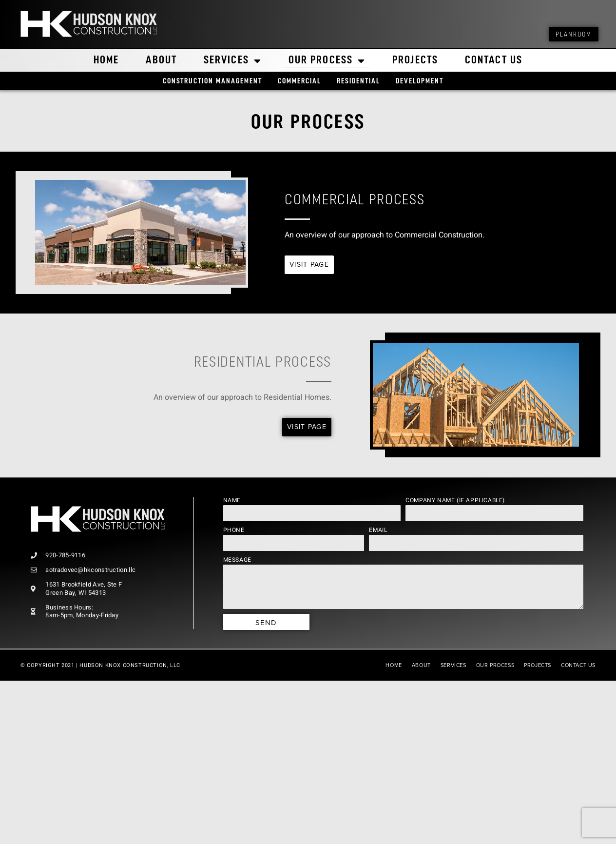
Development (420, 82)
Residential (358, 82)
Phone (234, 530)
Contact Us (494, 61)
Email (378, 530)
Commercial (299, 82)
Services (233, 61)
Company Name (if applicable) (455, 500)
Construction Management (212, 82)
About (162, 61)
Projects (415, 61)
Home (106, 61)
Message (237, 560)
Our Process (327, 61)
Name (232, 500)
